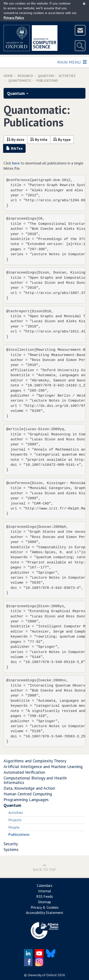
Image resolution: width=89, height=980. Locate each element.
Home (8, 76)
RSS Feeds (45, 896)
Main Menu (72, 62)
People (14, 827)
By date (16, 139)
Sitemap (44, 902)
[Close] (84, 4)
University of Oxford (42, 975)
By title (39, 139)
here (16, 163)
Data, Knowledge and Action (29, 788)
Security (11, 844)
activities (67, 76)
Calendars (45, 885)
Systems (11, 849)
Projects (15, 820)
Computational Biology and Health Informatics (35, 780)
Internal (45, 891)
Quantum (46, 76)
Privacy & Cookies (45, 907)
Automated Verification (24, 772)
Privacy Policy (14, 18)
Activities (16, 812)
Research (25, 76)
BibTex (14, 148)
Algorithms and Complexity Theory (35, 761)
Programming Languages (26, 800)
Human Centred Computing (28, 794)
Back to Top (44, 867)
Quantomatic (20, 81)
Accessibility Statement (45, 913)
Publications (19, 834)
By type (62, 139)
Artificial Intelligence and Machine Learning (43, 766)
